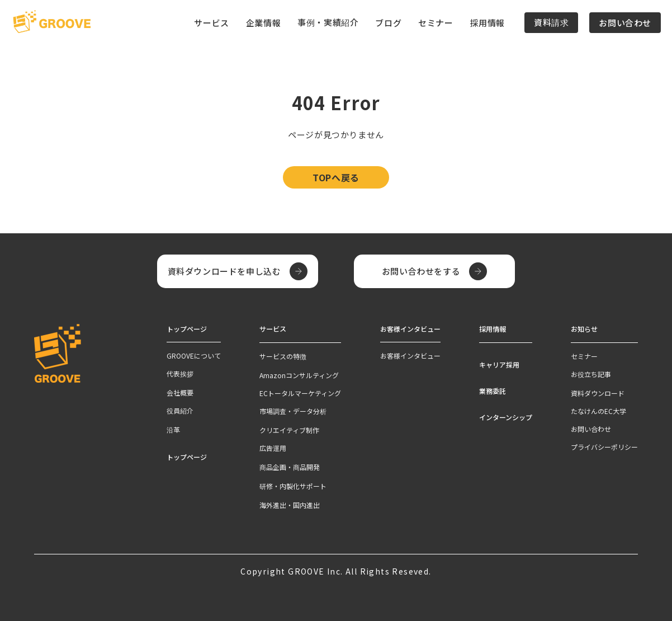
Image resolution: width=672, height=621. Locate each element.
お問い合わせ (625, 23)
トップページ (187, 457)
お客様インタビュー (410, 356)
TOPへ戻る (336, 177)
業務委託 (493, 390)
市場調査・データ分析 (293, 410)
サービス (273, 329)
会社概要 (180, 392)
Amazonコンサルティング (299, 375)
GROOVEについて (194, 356)
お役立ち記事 (591, 373)
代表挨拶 (180, 373)
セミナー (436, 23)
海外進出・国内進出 (290, 504)
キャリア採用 (499, 364)
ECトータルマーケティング (300, 392)
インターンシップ (506, 417)
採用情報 (488, 23)
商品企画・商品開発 (290, 466)
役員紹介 (180, 410)
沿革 (173, 429)
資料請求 (551, 22)
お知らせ (584, 329)
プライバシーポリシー (604, 446)
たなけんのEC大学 (598, 410)
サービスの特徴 (283, 356)
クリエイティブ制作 (289, 429)
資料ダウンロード (598, 392)
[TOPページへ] (52, 22)
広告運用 (273, 447)
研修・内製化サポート (293, 485)
